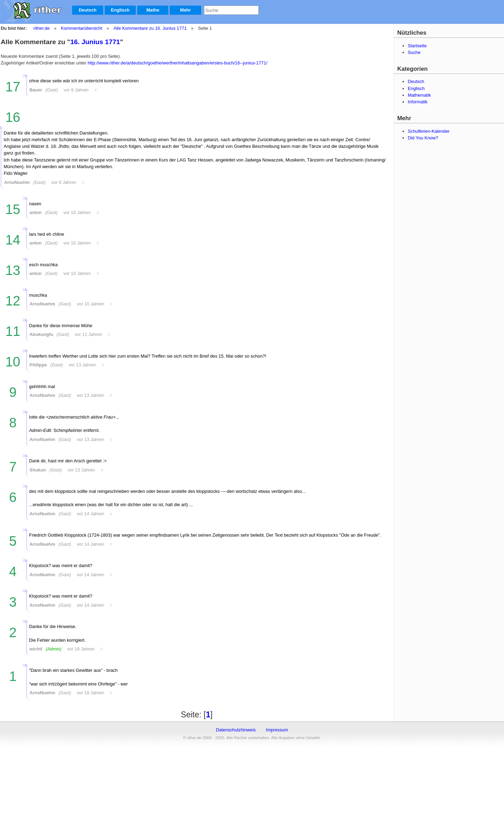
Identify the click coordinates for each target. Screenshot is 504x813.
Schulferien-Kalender (429, 131)
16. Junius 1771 (95, 42)
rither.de (42, 28)
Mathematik (419, 95)
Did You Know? (423, 138)
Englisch (120, 10)
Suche (414, 52)
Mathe (153, 10)
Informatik (418, 102)
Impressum (277, 730)
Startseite (417, 46)
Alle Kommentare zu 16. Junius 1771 (150, 28)
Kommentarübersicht (82, 28)
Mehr (186, 10)
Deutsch (88, 10)
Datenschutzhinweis (236, 730)
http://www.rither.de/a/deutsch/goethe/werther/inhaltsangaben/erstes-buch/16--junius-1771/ (177, 63)
